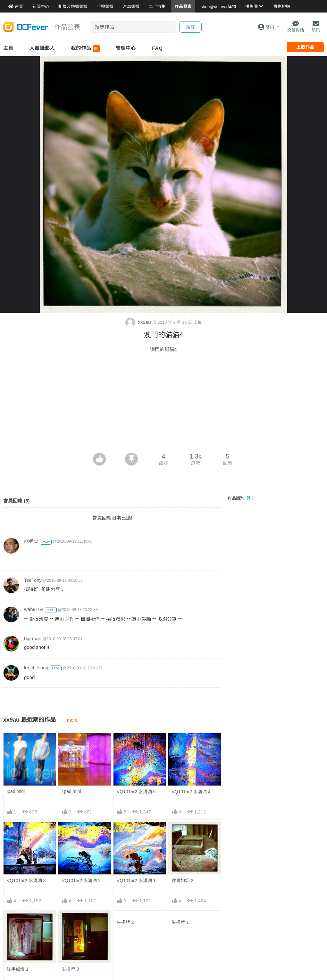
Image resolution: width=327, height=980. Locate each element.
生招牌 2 (125, 828)
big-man (33, 638)
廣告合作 (285, 929)
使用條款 (285, 948)
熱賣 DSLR (233, 948)
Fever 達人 (14, 919)
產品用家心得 (71, 948)
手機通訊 (122, 929)
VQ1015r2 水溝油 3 (26, 787)
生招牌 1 (180, 828)
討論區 (10, 948)
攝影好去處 (183, 909)
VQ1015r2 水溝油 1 (136, 787)
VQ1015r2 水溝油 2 (81, 787)
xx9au (139, 322)
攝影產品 (122, 919)
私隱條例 (285, 958)
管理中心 (126, 48)
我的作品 (85, 49)
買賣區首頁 (124, 909)
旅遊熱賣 (176, 919)
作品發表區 (15, 938)
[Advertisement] (163, 405)
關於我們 (285, 909)
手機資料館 (69, 929)
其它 (251, 498)
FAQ (157, 48)
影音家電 (122, 948)
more (72, 720)
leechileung (36, 668)
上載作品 (305, 47)
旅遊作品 (176, 938)
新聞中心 (13, 909)
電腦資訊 (122, 938)
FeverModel (15, 929)
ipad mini (16, 744)
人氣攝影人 (42, 48)
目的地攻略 (178, 929)
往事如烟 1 (18, 828)
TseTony (33, 580)
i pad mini (71, 744)
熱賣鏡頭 (231, 938)
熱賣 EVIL (231, 958)
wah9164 (34, 609)
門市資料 (231, 909)
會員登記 (285, 938)
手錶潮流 (122, 958)
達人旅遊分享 (180, 948)
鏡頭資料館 (69, 919)
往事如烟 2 (182, 787)
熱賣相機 (231, 929)
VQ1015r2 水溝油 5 (136, 745)
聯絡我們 (285, 919)
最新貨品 (231, 919)
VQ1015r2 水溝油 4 (191, 745)
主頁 (8, 48)
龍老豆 (31, 541)
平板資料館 (69, 938)
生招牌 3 (70, 828)
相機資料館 (69, 909)
